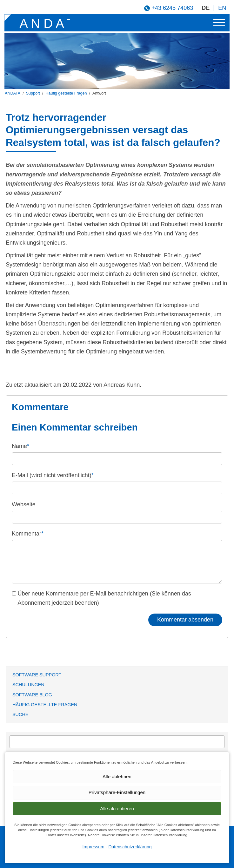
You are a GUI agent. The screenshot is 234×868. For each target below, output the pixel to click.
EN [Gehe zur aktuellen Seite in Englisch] (222, 8)
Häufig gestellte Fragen (66, 93)
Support (33, 93)
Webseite (24, 504)
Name (20, 446)
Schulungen (28, 685)
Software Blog (32, 695)
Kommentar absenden (185, 620)
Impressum (93, 847)
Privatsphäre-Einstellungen (117, 792)
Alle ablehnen (117, 776)
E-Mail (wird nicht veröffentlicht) (53, 475)
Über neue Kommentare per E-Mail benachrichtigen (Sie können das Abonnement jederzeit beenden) (104, 598)
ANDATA (13, 93)
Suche (20, 714)
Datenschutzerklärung (130, 847)
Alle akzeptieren (117, 809)
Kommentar (28, 534)
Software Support (37, 675)
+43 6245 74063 (173, 8)
